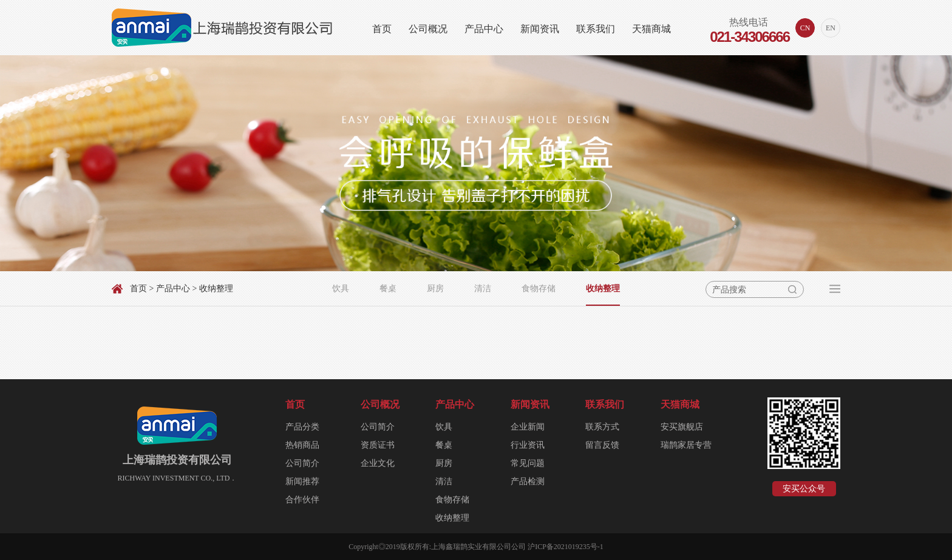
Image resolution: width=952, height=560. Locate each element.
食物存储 (539, 288)
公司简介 (302, 463)
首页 (382, 29)
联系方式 (602, 427)
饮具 (341, 288)
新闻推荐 (302, 481)
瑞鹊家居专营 (686, 445)
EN (831, 28)
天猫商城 (651, 29)
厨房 (435, 288)
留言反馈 (602, 445)
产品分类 (302, 427)
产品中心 (484, 29)
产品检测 (528, 481)
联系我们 (596, 29)
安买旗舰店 (682, 427)
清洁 (483, 288)
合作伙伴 (302, 500)
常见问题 (528, 463)
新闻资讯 (540, 29)
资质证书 (378, 445)
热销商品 (302, 445)
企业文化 (378, 463)
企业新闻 (528, 427)
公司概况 (428, 29)
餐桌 (388, 288)
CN (805, 28)
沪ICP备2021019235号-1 (566, 547)
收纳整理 (603, 288)
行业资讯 (528, 445)
